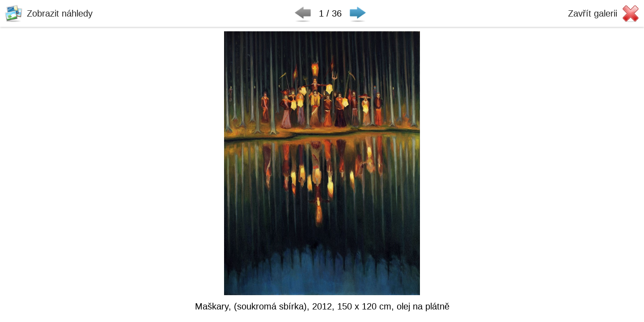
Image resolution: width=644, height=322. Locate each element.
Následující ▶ (358, 13)
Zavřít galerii (593, 13)
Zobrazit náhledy (60, 13)
